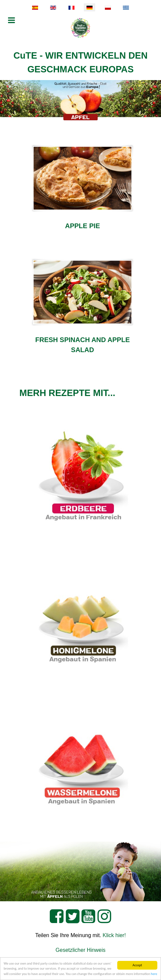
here (154, 974)
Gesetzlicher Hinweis (80, 950)
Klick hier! (114, 935)
